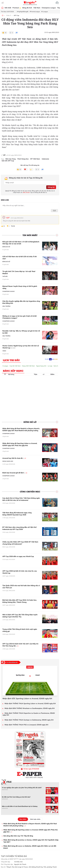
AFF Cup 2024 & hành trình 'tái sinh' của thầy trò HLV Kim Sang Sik (20, 645)
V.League (5, 366)
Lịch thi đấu (11, 360)
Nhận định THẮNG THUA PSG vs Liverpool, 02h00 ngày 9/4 (26, 725)
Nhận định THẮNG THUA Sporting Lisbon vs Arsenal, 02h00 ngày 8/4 (30, 704)
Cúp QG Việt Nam (15, 366)
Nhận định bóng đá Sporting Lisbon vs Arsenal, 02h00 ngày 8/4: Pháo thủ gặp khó (20, 444)
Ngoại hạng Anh (41, 366)
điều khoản (26, 192)
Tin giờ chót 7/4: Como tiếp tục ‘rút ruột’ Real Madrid (19, 272)
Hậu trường (6, 306)
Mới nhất (8, 8)
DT (4, 155)
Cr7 (8, 218)
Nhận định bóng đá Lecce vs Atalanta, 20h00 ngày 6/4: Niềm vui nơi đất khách (30, 847)
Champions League (49, 8)
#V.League (45, 12)
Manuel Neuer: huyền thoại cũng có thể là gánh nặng (20, 287)
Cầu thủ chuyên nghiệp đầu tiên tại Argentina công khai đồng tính (21, 302)
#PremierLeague (35, 12)
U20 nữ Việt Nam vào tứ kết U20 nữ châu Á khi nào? (20, 258)
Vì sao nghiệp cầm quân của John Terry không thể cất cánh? (22, 788)
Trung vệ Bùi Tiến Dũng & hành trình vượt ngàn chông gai (20, 630)
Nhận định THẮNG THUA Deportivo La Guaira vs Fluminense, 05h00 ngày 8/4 (29, 714)
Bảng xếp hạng (13, 371)
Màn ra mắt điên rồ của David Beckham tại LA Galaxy (20, 806)
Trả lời (13, 226)
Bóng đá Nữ (6, 247)
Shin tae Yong (10, 159)
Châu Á (9, 15)
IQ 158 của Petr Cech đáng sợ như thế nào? (16, 797)
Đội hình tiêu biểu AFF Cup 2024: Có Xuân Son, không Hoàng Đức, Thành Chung (20, 601)
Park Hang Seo (23, 159)
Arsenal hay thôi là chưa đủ (14, 458)
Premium (17, 8)
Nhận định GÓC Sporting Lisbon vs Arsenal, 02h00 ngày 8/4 (27, 699)
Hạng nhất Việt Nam (28, 366)
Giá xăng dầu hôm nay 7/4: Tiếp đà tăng (18, 836)
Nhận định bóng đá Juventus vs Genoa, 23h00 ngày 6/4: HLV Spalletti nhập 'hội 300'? (31, 841)
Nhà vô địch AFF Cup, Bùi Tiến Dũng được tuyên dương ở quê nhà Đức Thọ (20, 616)
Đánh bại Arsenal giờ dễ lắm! (15, 473)
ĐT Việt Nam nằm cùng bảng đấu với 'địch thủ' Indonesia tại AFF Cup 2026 (20, 528)
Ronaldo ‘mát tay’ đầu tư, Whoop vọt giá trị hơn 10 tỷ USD (21, 332)
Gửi (54, 211)
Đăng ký (51, 187)
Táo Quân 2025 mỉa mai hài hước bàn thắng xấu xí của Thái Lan (21, 587)
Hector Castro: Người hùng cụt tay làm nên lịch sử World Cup (21, 347)
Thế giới (5, 276)
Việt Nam (37, 8)
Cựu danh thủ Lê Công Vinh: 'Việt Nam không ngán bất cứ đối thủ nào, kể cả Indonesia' (21, 499)
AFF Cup (16, 15)
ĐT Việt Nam (35, 159)
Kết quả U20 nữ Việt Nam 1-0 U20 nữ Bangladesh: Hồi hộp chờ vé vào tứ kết (21, 243)
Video (4, 351)
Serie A (56, 366)
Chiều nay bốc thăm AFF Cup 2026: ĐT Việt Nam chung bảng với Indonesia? (20, 543)
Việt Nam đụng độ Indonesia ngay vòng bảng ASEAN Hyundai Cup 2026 (17, 514)
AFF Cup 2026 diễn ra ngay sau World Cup (18, 556)
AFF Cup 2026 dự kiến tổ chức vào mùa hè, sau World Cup (20, 572)
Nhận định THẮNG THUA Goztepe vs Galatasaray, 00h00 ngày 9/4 (29, 720)
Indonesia (45, 159)
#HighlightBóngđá (23, 12)
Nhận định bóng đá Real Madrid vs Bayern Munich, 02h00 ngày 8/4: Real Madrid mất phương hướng (21, 430)
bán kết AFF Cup (8, 161)
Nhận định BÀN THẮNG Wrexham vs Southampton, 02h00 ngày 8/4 (30, 708)
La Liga (50, 366)
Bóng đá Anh (27, 8)
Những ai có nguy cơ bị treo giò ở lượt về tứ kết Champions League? (20, 317)
